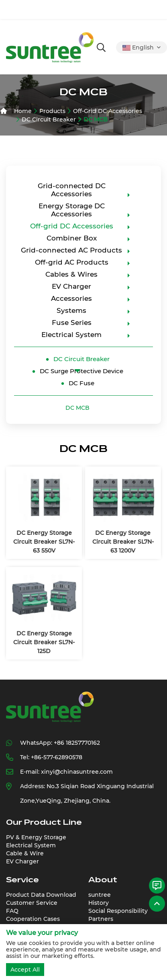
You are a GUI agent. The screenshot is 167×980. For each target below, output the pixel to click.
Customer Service (32, 903)
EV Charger (71, 286)
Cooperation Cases (33, 919)
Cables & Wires (71, 274)
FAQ (12, 911)
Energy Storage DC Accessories (72, 210)
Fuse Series (72, 323)
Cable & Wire (25, 853)
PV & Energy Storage (36, 837)
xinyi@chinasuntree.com (77, 772)
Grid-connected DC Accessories (72, 190)
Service (22, 880)
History (99, 903)
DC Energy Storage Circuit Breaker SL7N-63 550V (44, 542)
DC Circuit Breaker (49, 119)
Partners (101, 919)
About (103, 880)
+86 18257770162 (77, 743)
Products (52, 111)
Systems (71, 310)
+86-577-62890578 (57, 757)
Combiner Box (72, 238)
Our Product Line (44, 822)
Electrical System (71, 335)
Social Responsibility (118, 911)
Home (23, 111)
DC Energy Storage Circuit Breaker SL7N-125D (44, 642)
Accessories (71, 298)
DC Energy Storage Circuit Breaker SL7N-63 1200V (123, 542)
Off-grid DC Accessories (108, 111)
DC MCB (96, 119)
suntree (100, 895)
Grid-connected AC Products (71, 250)
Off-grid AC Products (72, 262)
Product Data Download (41, 895)
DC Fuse (81, 383)
